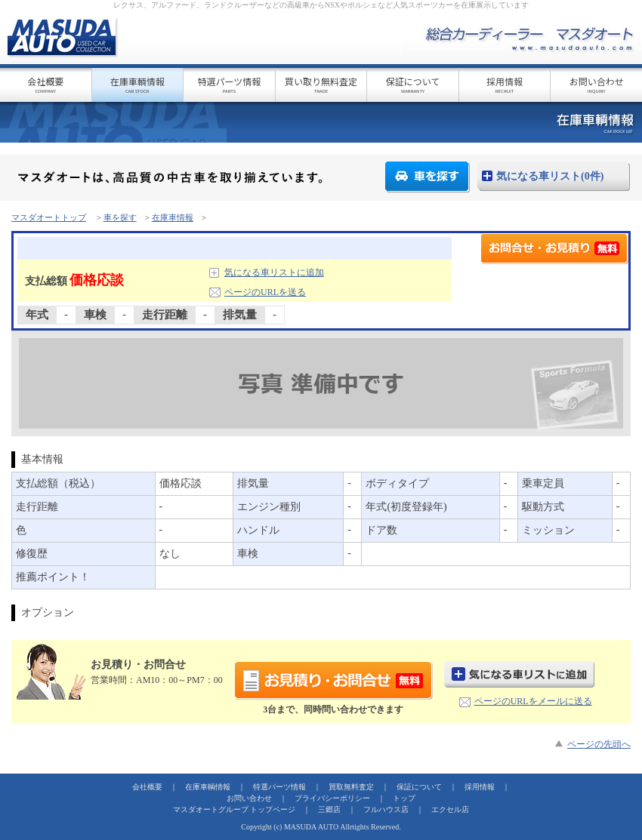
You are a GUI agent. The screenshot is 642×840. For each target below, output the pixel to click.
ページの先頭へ (599, 744)
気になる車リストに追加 (274, 272)
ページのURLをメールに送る (533, 701)
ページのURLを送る (265, 292)
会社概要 (46, 85)
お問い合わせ (596, 85)
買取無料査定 (351, 787)
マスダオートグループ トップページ (235, 809)
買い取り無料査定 (321, 85)
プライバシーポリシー (332, 798)
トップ (404, 798)
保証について (413, 85)
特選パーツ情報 (229, 85)
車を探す (427, 177)
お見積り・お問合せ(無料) (333, 680)
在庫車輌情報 (138, 85)
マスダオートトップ (49, 217)
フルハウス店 (386, 809)
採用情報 (505, 85)
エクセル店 (450, 809)
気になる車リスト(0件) (550, 176)
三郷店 (329, 809)
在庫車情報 (173, 217)
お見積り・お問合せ (554, 249)
